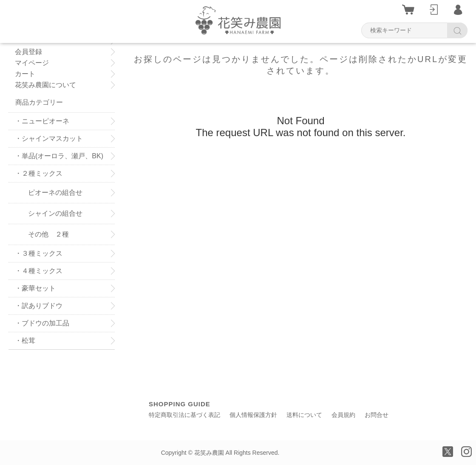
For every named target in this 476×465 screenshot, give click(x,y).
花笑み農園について (45, 85)
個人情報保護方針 (253, 415)
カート (25, 74)
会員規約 (343, 415)
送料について (304, 415)
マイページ (32, 63)
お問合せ (377, 415)
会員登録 (32, 52)
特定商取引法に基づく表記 (184, 415)
